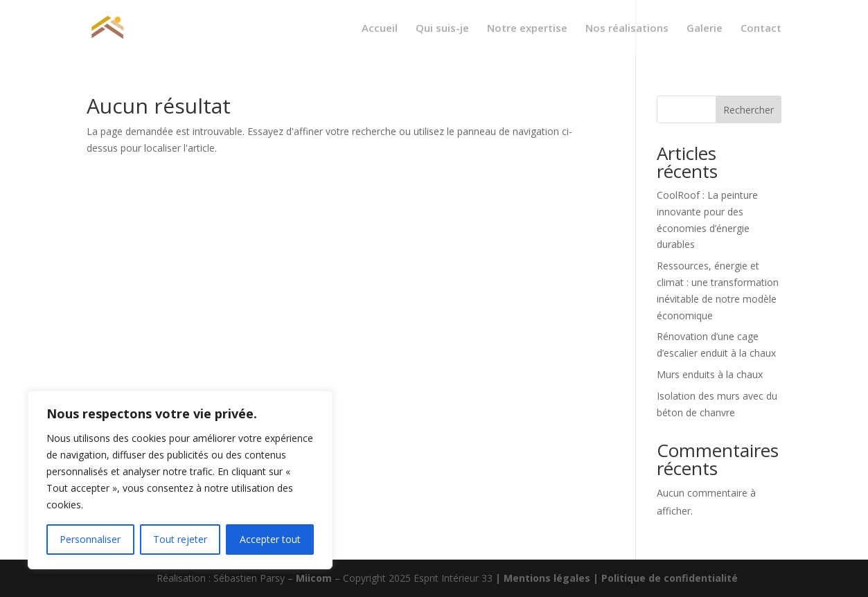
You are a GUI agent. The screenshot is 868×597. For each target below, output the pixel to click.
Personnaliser (90, 539)
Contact (761, 29)
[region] (180, 480)
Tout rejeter (180, 539)
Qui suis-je (442, 29)
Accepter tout (270, 539)
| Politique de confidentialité (665, 578)
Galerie (705, 29)
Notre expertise (527, 29)
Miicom (315, 578)
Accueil (380, 29)
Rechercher (749, 110)
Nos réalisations (627, 29)
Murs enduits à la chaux (710, 374)
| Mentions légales (544, 578)
